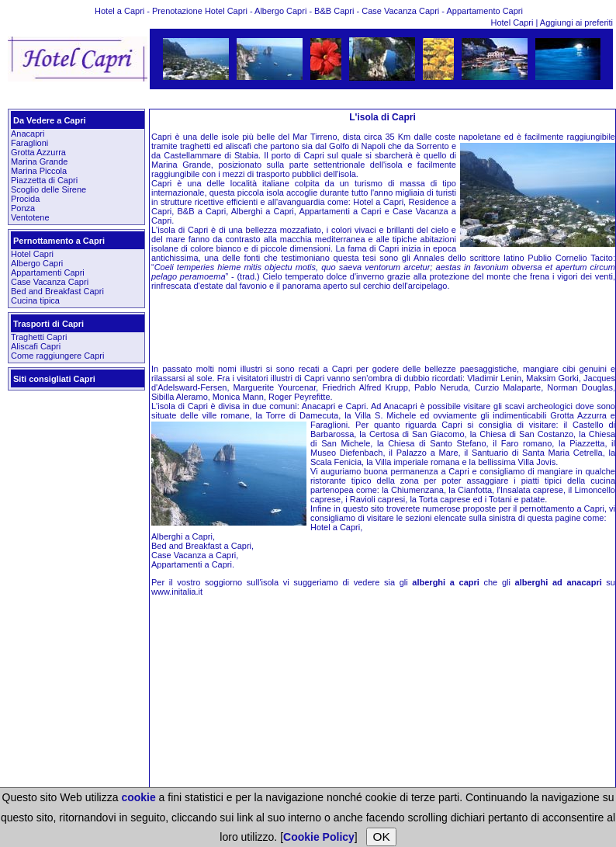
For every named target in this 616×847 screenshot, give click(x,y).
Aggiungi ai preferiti (576, 23)
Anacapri (28, 134)
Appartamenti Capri (48, 272)
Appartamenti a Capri (192, 564)
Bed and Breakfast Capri (57, 291)
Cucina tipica (35, 300)
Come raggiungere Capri (57, 356)
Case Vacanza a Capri (194, 555)
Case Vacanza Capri (50, 282)
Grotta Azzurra (38, 152)
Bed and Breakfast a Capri (201, 546)
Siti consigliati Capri (54, 379)
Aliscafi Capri (36, 346)
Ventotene (30, 217)
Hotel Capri (513, 23)
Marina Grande (39, 161)
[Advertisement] (309, 99)
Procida (25, 199)
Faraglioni (29, 143)
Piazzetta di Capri (44, 180)
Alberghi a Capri (182, 536)
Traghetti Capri (39, 337)
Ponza (23, 208)
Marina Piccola (39, 171)
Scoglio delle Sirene (48, 189)
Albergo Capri (37, 263)
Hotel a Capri (335, 527)
